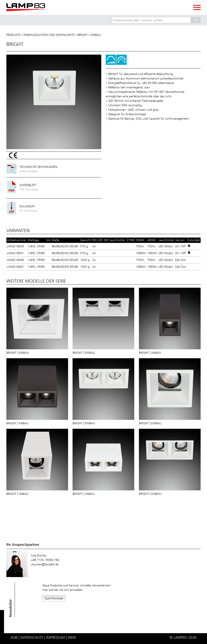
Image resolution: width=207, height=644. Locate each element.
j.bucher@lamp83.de (45, 564)
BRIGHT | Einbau (18, 353)
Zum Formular (54, 598)
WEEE (72, 637)
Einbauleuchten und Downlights (49, 35)
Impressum (55, 637)
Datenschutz (32, 637)
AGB (14, 637)
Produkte (14, 35)
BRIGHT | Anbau (150, 353)
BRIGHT (83, 35)
